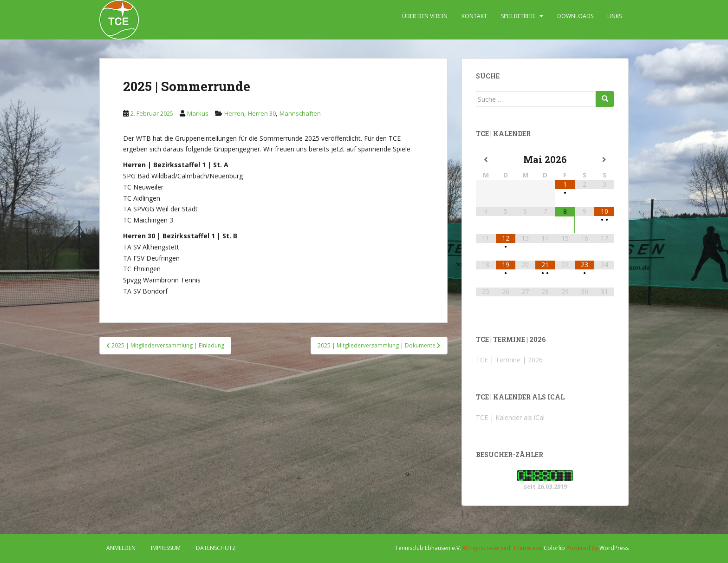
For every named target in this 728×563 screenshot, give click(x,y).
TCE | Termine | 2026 (509, 360)
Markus (198, 113)
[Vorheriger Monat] (486, 160)
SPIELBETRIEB (518, 16)
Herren (234, 113)
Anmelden (121, 548)
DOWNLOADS (575, 16)
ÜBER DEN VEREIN (425, 16)
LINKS (614, 16)
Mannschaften (300, 113)
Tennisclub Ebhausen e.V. (428, 548)
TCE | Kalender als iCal (510, 417)
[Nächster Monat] (604, 160)
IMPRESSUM (166, 548)
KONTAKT (474, 16)
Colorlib (554, 548)
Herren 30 (262, 113)
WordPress (614, 548)
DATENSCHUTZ (216, 548)
